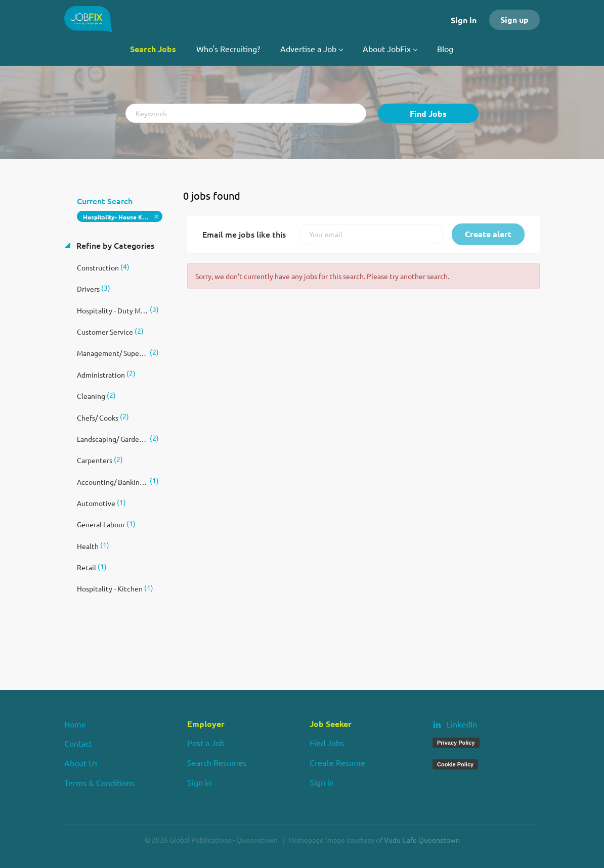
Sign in (464, 20)
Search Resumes (217, 762)
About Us (81, 763)
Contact (78, 743)
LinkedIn (462, 724)
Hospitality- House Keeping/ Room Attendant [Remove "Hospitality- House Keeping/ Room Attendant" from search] (123, 217)
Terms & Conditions (99, 783)
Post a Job (206, 743)
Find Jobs (428, 113)
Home (75, 724)
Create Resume (337, 762)
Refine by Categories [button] (114, 245)
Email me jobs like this (244, 234)
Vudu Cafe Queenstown (422, 840)
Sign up (514, 19)
